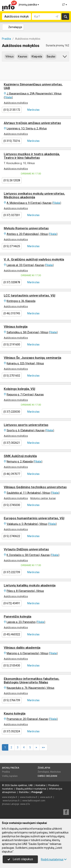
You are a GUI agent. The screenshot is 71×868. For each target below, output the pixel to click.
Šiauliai (51, 56)
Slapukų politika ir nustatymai (31, 789)
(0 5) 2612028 (12, 180)
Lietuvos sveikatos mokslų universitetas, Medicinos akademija (34, 195)
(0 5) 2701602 (12, 376)
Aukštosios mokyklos (16, 103)
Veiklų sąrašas (10, 776)
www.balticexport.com (34, 801)
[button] (65, 57)
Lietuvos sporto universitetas (26, 425)
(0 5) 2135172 (12, 110)
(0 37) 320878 (12, 282)
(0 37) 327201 (12, 215)
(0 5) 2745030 (12, 505)
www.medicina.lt (29, 797)
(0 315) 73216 (12, 141)
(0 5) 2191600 (12, 344)
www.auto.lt (46, 797)
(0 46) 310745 (12, 313)
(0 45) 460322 (12, 634)
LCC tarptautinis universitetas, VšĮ (30, 295)
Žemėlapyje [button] (13, 27)
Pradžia (6, 772)
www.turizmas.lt (11, 801)
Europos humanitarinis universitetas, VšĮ (34, 518)
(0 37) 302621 (12, 443)
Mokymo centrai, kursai (43, 498)
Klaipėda (37, 56)
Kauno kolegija (15, 713)
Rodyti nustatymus (54, 859)
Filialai (8, 97)
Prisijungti (37, 792)
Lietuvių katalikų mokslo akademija (30, 585)
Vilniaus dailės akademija (22, 648)
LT (65, 5)
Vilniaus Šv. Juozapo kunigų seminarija (32, 358)
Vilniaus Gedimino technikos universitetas (35, 487)
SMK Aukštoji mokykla (20, 456)
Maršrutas (33, 110)
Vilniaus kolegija (16, 327)
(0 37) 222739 (12, 572)
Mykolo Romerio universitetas (26, 228)
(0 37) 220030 (12, 412)
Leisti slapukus (20, 859)
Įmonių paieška (29, 5)
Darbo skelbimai (47, 776)
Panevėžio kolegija (18, 616)
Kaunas (23, 56)
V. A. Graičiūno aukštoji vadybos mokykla (34, 259)
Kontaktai (41, 785)
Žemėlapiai (44, 768)
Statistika (24, 792)
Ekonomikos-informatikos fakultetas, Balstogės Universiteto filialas (32, 680)
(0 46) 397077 (12, 474)
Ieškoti (65, 17)
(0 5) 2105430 (12, 666)
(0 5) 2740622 (12, 536)
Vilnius (10, 56)
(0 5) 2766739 (12, 700)
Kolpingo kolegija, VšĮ (20, 389)
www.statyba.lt (10, 797)
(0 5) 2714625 (12, 246)
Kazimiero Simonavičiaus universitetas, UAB (33, 86)
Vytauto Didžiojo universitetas (26, 549)
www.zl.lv (25, 804)
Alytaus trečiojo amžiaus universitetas (32, 123)
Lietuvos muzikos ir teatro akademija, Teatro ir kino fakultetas (32, 156)
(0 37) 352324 (12, 731)
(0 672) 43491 (12, 603)
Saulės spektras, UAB (22, 785)
